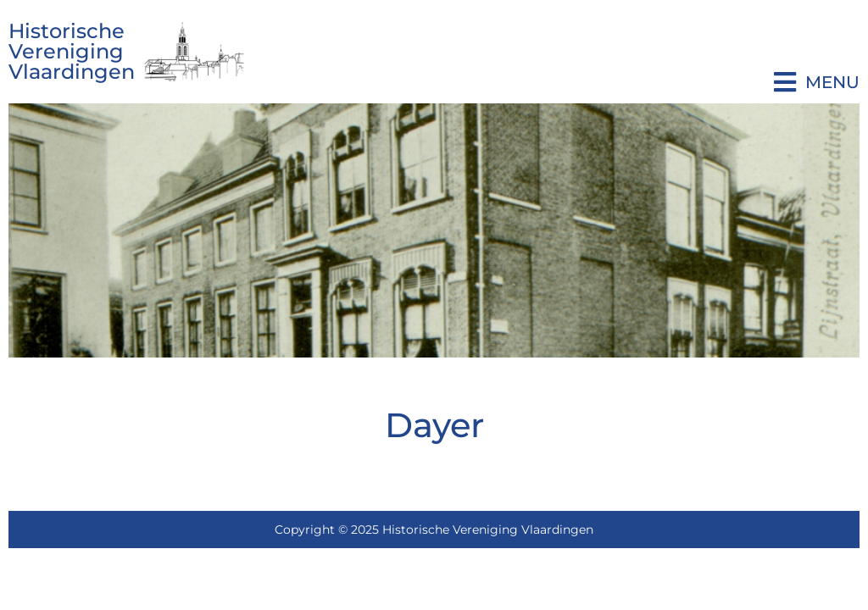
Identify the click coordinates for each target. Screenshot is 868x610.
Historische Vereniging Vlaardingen (72, 51)
